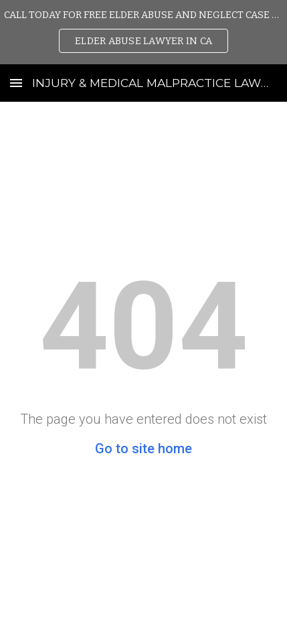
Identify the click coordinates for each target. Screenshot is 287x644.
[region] (143, 32)
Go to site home (143, 449)
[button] (16, 83)
